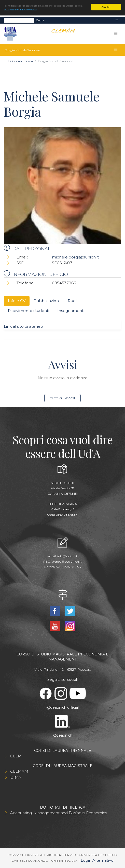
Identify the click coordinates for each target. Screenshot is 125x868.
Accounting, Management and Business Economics (59, 813)
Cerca (40, 20)
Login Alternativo (97, 860)
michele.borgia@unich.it (75, 257)
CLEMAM (19, 771)
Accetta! (106, 7)
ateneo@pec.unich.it (67, 561)
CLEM (16, 756)
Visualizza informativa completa (20, 10)
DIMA (16, 777)
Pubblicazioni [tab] (47, 301)
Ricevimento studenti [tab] (29, 311)
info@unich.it (67, 556)
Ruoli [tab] (73, 301)
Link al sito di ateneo (23, 326)
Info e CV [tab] (17, 301)
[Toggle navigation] (116, 20)
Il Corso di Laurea (20, 61)
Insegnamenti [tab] (71, 311)
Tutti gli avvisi (62, 398)
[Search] (19, 20)
